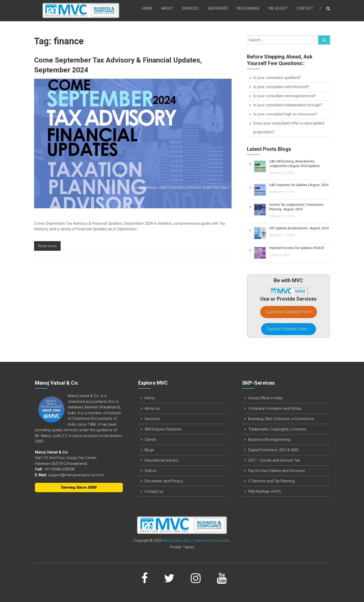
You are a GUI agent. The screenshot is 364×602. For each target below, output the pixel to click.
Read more (47, 246)
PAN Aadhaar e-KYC (265, 491)
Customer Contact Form (288, 312)
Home (147, 10)
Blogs (149, 450)
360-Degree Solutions (163, 429)
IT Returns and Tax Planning (271, 481)
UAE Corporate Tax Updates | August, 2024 (299, 185)
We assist (278, 10)
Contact (305, 10)
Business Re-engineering (269, 440)
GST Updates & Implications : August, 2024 (299, 228)
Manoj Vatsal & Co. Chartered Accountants (196, 541)
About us (152, 408)
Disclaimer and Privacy (164, 481)
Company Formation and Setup (275, 408)
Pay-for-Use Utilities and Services (277, 471)
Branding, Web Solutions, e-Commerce (281, 419)
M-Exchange (248, 10)
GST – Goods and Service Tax (274, 460)
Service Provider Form (288, 329)
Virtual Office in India (265, 398)
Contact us (154, 491)
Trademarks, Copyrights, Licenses (277, 429)
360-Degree (218, 10)
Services (190, 10)
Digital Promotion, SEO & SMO (274, 450)
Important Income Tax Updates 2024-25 (297, 248)
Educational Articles (161, 460)
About (167, 10)
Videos (151, 471)
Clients (150, 440)
